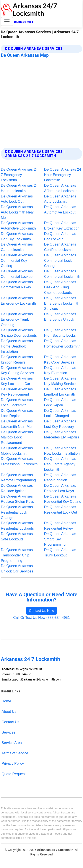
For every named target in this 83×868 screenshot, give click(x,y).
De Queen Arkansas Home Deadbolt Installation (17, 346)
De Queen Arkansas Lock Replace (17, 413)
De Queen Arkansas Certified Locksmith (60, 247)
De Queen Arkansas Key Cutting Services (17, 370)
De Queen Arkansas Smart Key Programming (60, 539)
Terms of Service (15, 753)
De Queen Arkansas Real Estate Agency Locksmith (60, 464)
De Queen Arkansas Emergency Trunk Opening (17, 319)
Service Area (12, 743)
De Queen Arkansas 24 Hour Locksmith (19, 188)
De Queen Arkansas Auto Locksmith (60, 199)
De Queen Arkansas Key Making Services (61, 381)
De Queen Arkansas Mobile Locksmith (17, 451)
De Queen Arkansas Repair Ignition (60, 478)
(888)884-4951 (24, 22)
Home (6, 701)
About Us (9, 711)
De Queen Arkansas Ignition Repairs (17, 360)
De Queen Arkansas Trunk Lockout (60, 552)
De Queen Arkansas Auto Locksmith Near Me (17, 212)
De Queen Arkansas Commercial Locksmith (62, 274)
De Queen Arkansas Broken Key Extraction (62, 225)
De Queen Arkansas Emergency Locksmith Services (62, 303)
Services (8, 732)
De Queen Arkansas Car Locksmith (17, 247)
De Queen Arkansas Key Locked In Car (17, 381)
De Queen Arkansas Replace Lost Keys (60, 488)
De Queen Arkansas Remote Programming (18, 478)
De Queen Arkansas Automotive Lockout (60, 209)
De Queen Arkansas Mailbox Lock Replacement (17, 437)
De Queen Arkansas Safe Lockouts (17, 536)
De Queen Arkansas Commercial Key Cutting (17, 260)
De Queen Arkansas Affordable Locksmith (61, 188)
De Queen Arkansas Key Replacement (17, 392)
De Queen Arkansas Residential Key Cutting (63, 499)
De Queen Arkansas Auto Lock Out (17, 199)
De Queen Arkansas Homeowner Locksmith (62, 343)
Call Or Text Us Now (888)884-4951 (41, 617)
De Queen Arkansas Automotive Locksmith (18, 225)
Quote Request (14, 774)
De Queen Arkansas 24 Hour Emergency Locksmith (63, 175)
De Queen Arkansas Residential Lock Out (61, 510)
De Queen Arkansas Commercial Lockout (17, 274)
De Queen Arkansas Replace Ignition (17, 488)
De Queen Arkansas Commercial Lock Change (60, 260)
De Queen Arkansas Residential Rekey (60, 526)
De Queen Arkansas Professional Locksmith (19, 461)
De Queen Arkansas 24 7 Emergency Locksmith (19, 175)
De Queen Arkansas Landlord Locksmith (60, 392)
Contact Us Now (42, 611)
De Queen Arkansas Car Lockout (60, 236)
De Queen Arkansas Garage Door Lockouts (19, 333)
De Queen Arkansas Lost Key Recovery (60, 424)
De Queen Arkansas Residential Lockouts (17, 526)
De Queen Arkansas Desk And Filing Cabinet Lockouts (60, 287)
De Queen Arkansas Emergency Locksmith (18, 301)
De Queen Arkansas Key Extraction (60, 370)
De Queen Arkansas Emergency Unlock (60, 317)
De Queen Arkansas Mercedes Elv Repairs (62, 435)
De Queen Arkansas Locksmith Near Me (17, 424)
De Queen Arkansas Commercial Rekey (17, 285)
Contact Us (10, 722)
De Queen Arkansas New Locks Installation (62, 451)
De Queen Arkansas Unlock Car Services (17, 568)
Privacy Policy (13, 763)
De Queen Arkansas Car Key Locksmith (17, 236)
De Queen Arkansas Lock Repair (60, 402)
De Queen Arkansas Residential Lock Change (17, 512)
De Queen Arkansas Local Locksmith (17, 402)
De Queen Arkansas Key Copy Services (60, 360)
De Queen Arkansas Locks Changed (60, 413)
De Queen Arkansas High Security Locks (60, 333)
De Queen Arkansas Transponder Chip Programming (17, 555)
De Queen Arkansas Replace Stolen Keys (17, 499)
